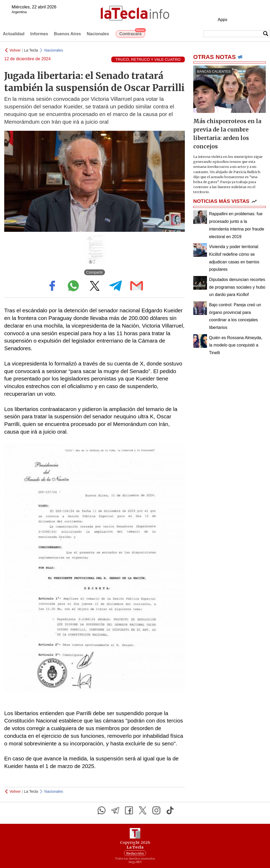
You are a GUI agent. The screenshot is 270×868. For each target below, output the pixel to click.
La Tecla (31, 50)
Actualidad (14, 34)
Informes (39, 34)
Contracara (132, 33)
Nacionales (98, 34)
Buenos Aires (67, 34)
